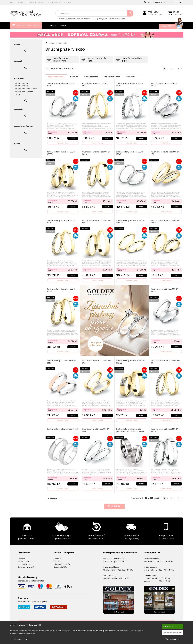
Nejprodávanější (57, 77)
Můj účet (154, 12)
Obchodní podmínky (63, 563)
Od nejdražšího (93, 77)
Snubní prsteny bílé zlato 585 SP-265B (96, 430)
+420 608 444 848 (166, 569)
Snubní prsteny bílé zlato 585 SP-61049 (130, 153)
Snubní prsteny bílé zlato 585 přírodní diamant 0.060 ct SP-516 (130, 430)
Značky (20, 2)
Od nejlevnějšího (115, 77)
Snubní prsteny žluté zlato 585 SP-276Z (165, 153)
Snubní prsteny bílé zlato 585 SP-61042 (165, 84)
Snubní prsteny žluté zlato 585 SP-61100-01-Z (131, 221)
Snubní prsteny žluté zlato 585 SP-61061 (96, 84)
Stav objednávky (54, 2)
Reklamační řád (60, 566)
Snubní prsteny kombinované (22, 84)
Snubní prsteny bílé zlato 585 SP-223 (61, 430)
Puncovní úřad (24, 563)
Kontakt (57, 561)
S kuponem (52, 131)
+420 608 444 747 (152, 2)
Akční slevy (170, 26)
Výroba (41, 2)
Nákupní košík (178, 14)
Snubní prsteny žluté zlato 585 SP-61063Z (62, 153)
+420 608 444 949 (125, 569)
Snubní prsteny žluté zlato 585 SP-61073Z (131, 361)
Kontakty (68, 2)
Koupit (73, 138)
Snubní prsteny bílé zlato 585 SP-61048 (165, 430)
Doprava (30, 2)
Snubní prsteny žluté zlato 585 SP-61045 (165, 361)
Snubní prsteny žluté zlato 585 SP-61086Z (96, 153)
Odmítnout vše (173, 639)
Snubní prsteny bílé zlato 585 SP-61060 (61, 84)
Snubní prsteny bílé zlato (26, 89)
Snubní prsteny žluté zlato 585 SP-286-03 (96, 221)
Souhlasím (168, 626)
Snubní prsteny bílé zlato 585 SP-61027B (165, 290)
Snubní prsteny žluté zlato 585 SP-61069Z (165, 221)
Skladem (134, 77)
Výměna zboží (24, 561)
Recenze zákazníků (26, 566)
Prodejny (52, 25)
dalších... (114, 506)
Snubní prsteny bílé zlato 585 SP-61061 (130, 84)
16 (178, 69)
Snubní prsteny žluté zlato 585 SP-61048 (62, 290)
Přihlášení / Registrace (156, 14)
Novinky (75, 77)
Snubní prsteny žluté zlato (24, 93)
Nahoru (53, 498)
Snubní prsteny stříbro (117, 19)
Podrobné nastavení (173, 633)
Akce (11, 2)
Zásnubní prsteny (83, 19)
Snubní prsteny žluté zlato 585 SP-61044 (62, 221)
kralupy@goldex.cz (111, 566)
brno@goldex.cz (151, 566)
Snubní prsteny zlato (99, 19)
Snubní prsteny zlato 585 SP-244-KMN (62, 361)
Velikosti (63, 25)
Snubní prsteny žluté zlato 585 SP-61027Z (96, 361)
